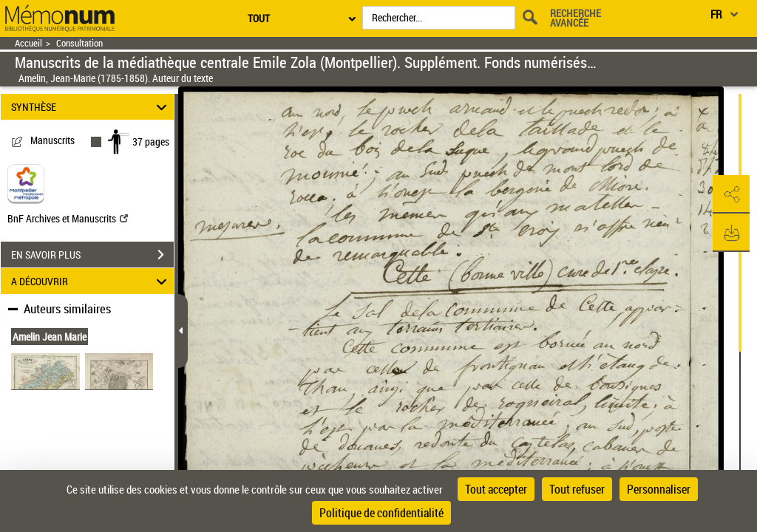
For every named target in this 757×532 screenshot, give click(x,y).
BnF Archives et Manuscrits (68, 218)
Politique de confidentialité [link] (381, 513)
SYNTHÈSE (91, 107)
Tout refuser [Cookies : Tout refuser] (577, 489)
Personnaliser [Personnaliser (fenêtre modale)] (659, 489)
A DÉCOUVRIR (91, 281)
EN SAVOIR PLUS (92, 255)
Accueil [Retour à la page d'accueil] (28, 43)
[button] (731, 194)
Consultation (79, 43)
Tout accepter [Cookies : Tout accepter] (496, 489)
